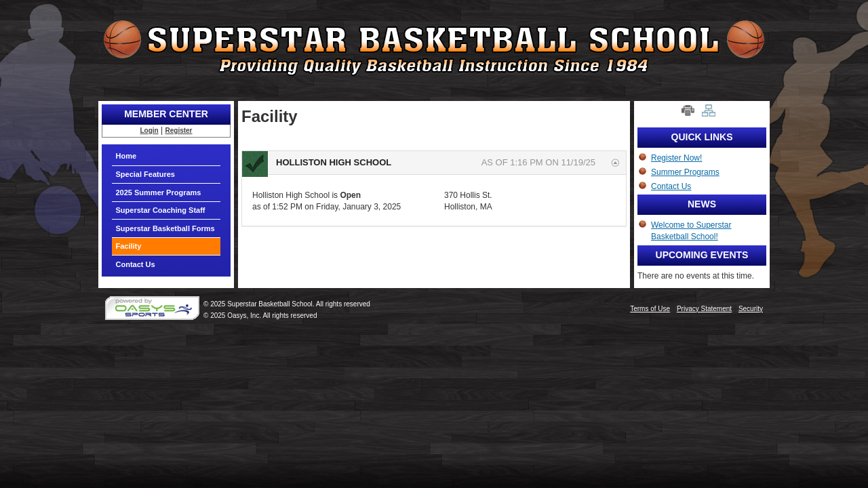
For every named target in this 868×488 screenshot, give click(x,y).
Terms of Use (650, 309)
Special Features (145, 174)
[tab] (434, 163)
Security (751, 309)
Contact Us (136, 264)
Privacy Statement (704, 309)
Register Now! (676, 158)
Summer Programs (685, 172)
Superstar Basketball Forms (165, 228)
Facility (129, 246)
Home (126, 156)
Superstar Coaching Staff (161, 210)
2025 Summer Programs (159, 192)
